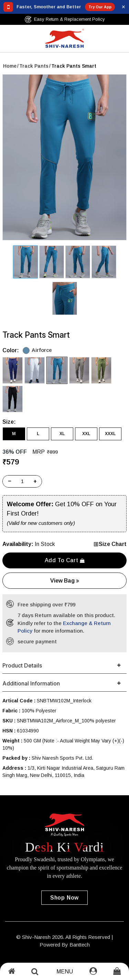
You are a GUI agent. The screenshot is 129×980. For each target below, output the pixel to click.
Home (10, 66)
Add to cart (65, 560)
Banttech (80, 945)
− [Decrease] (10, 481)
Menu (65, 972)
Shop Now (64, 898)
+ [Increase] (35, 481)
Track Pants (34, 66)
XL (62, 434)
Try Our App (100, 7)
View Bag (65, 581)
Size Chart (110, 544)
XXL (86, 434)
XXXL (110, 434)
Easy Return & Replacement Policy (65, 19)
